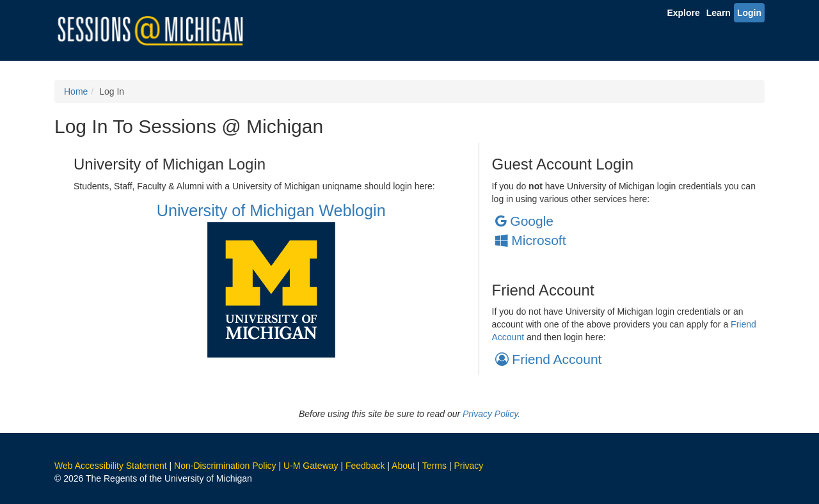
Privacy (468, 466)
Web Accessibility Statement (111, 466)
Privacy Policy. (491, 414)
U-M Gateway (311, 466)
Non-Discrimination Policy (225, 466)
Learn (719, 13)
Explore (683, 13)
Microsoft (531, 240)
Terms (434, 466)
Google (525, 221)
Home (76, 91)
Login (749, 13)
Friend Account (549, 359)
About (403, 466)
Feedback (365, 466)
